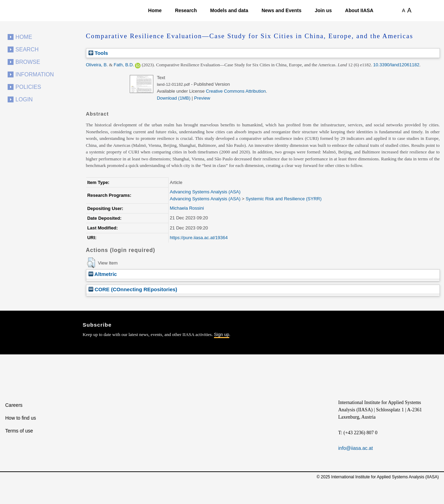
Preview (202, 98)
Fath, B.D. (124, 65)
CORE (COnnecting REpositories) (133, 289)
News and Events (281, 10)
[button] (91, 263)
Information (35, 74)
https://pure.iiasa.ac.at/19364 (199, 238)
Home (155, 10)
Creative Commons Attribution (236, 91)
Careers (14, 405)
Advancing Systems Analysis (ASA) (205, 192)
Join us (323, 10)
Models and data (229, 10)
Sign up (222, 334)
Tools (98, 53)
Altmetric (103, 274)
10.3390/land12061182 (396, 65)
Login (24, 99)
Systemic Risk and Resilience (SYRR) (284, 199)
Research (186, 10)
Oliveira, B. (97, 65)
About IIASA (359, 10)
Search (27, 49)
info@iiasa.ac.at (356, 448)
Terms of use (19, 431)
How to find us (21, 418)
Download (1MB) (174, 98)
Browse (28, 62)
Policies (28, 87)
